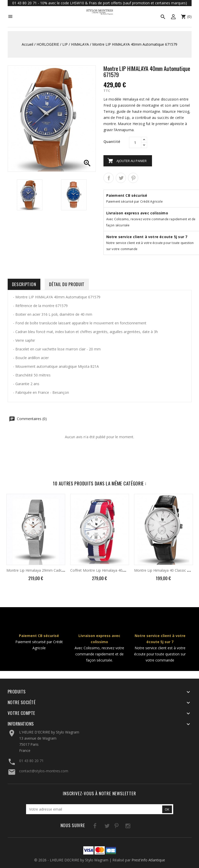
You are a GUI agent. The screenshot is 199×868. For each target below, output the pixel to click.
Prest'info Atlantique (148, 860)
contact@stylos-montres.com (44, 771)
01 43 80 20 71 (31, 761)
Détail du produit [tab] (67, 284)
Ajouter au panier (132, 161)
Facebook (90, 827)
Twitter (101, 827)
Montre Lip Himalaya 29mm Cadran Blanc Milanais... (49, 570)
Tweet (121, 178)
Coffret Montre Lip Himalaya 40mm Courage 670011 (114, 570)
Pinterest (133, 178)
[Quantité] (135, 142)
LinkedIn (132, 827)
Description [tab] (24, 284)
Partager (109, 178)
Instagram (121, 827)
